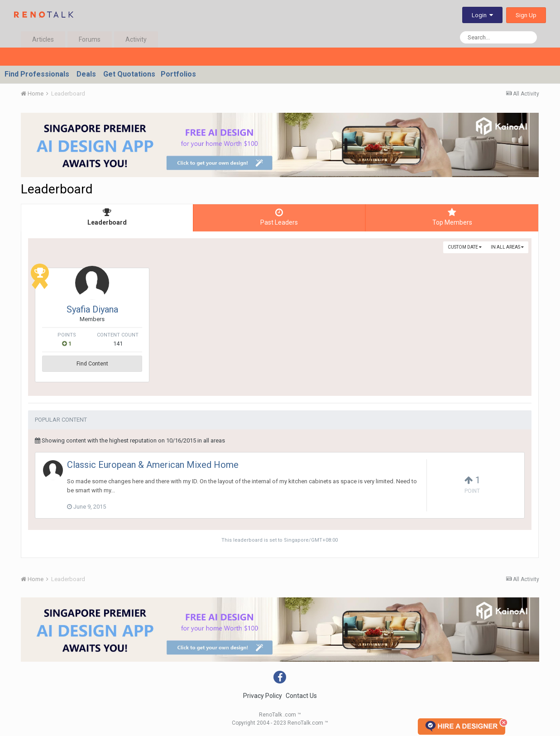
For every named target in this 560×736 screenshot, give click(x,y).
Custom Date (465, 247)
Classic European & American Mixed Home (153, 465)
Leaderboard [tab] (107, 217)
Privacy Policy (263, 696)
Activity (136, 39)
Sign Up (526, 15)
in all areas (507, 247)
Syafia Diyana (92, 309)
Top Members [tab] (452, 217)
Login (482, 15)
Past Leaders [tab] (280, 217)
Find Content (92, 364)
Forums (90, 39)
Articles (43, 39)
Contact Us (301, 696)
